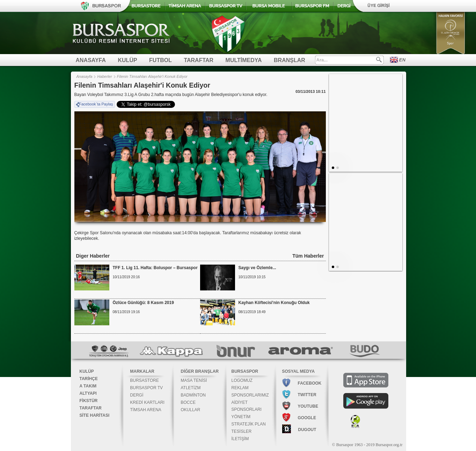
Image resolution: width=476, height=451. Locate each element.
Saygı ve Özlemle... (257, 268)
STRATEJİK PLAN (249, 424)
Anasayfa (85, 76)
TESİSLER (242, 431)
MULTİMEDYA (244, 60)
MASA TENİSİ (194, 380)
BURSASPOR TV (147, 388)
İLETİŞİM (240, 439)
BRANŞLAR (290, 60)
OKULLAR (191, 410)
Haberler (104, 76)
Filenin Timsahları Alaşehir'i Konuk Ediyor (152, 76)
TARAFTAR (199, 60)
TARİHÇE (89, 379)
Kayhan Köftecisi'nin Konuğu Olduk (274, 303)
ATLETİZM (191, 388)
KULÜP (128, 60)
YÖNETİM (241, 417)
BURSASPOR (245, 371)
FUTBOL (160, 60)
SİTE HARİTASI (95, 415)
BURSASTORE (145, 380)
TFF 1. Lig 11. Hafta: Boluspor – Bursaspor (155, 268)
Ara (379, 60)
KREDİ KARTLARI (147, 402)
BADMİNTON (193, 395)
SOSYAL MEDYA (299, 371)
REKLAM (240, 388)
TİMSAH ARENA (146, 410)
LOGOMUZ (242, 380)
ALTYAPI (88, 393)
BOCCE (188, 402)
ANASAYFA (91, 60)
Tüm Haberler (308, 256)
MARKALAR (142, 371)
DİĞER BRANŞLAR (200, 371)
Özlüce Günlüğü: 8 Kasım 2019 (143, 303)
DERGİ (137, 395)
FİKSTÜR (89, 401)
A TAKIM (88, 386)
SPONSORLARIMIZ (250, 395)
